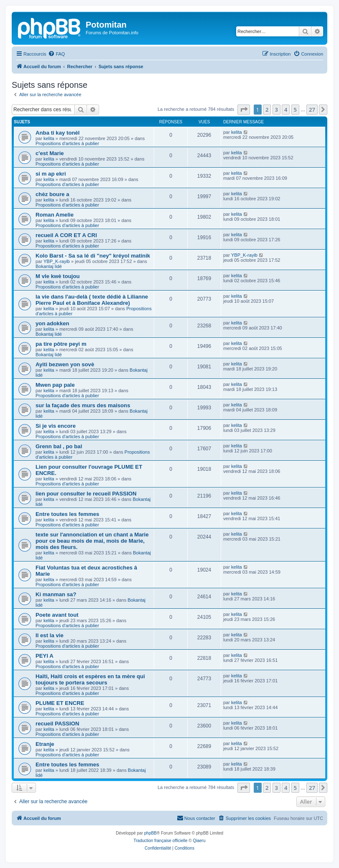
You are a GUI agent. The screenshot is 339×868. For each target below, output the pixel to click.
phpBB (150, 833)
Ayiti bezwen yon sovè (65, 364)
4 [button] (286, 110)
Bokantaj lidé (49, 266)
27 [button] (312, 110)
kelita (49, 138)
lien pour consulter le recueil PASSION (86, 494)
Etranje (45, 744)
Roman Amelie (55, 215)
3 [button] (277, 110)
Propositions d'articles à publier (67, 143)
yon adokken (52, 323)
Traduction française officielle (161, 841)
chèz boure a (52, 194)
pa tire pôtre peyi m (61, 344)
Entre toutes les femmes (67, 514)
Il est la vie (50, 635)
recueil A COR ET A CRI (66, 235)
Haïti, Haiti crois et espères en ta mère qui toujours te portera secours (90, 679)
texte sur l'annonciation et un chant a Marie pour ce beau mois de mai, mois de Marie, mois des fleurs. (92, 541)
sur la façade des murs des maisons (83, 405)
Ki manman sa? (56, 594)
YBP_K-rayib (57, 261)
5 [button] (295, 110)
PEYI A (45, 656)
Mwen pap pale (55, 385)
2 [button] (267, 110)
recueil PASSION (57, 724)
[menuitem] (56, 54)
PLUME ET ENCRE (60, 703)
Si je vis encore (56, 426)
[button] (244, 110)
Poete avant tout (57, 615)
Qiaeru (199, 841)
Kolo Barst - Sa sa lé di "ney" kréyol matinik (93, 256)
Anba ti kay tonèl (58, 133)
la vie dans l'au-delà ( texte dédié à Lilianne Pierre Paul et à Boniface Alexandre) (92, 300)
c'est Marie (50, 153)
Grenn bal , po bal (59, 446)
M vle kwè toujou (58, 276)
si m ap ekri (51, 174)
